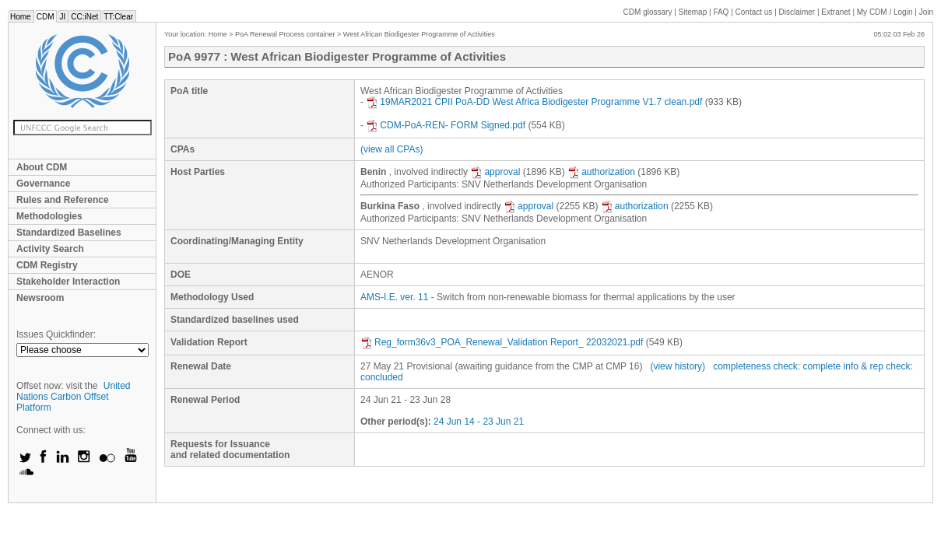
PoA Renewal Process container (285, 34)
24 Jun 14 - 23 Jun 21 (479, 422)
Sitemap (693, 12)
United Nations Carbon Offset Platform (74, 397)
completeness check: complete (777, 366)
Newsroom (40, 298)
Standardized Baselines (69, 233)
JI (62, 17)
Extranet (836, 12)
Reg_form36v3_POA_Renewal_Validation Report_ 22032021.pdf (502, 342)
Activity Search (50, 249)
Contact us (754, 12)
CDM (46, 17)
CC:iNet (84, 17)
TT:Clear (118, 17)
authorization (601, 172)
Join (926, 12)
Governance (43, 184)
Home (21, 17)
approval (495, 172)
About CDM (42, 167)
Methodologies (49, 216)
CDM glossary (648, 12)
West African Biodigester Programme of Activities (419, 34)
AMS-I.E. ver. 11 (394, 297)
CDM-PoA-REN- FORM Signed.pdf (446, 125)
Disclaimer (797, 12)
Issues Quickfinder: (56, 334)
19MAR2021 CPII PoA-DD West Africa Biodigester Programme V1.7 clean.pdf (534, 102)
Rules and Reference (63, 200)
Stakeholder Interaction (68, 282)
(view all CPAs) (391, 149)
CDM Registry (47, 265)
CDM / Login (886, 12)
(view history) (678, 366)
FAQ (721, 12)
